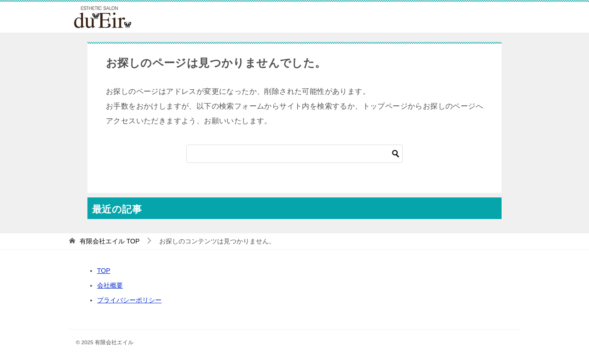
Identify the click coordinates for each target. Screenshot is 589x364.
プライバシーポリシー (129, 300)
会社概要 (110, 285)
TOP (110, 241)
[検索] (294, 154)
